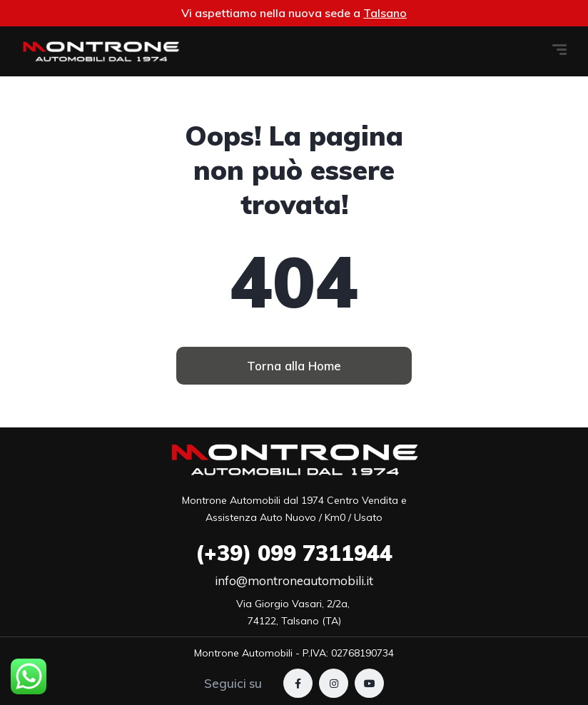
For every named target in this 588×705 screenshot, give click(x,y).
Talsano (385, 13)
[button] (294, 366)
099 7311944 (294, 553)
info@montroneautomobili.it (294, 580)
